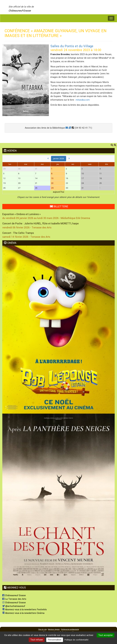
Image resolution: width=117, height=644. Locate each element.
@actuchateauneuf (14, 606)
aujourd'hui (58, 192)
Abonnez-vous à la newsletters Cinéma (23, 613)
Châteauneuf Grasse (14, 595)
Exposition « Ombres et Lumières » (21, 214)
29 (52, 188)
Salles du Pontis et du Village (72, 46)
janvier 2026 (59, 159)
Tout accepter (106, 635)
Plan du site (42, 629)
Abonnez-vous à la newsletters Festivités (25, 610)
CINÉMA (10, 243)
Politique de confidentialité (70, 629)
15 (52, 178)
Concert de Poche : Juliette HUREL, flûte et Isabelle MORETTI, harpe (40, 224)
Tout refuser (37, 640)
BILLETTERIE (59, 206)
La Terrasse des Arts (14, 599)
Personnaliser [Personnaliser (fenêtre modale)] (55, 640)
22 (52, 183)
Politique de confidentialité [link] (76, 640)
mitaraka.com (83, 100)
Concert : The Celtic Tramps (18, 233)
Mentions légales (54, 629)
